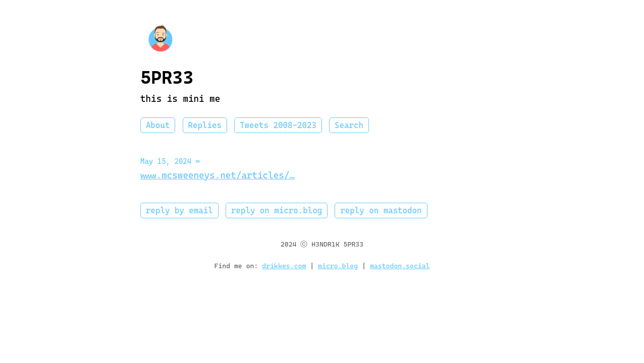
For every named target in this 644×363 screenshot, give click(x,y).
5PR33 (167, 77)
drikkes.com (284, 266)
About (158, 125)
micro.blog (338, 266)
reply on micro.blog (277, 210)
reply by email (179, 210)
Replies (205, 125)
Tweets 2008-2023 (278, 125)
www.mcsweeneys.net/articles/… (218, 175)
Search (349, 125)
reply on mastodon (381, 210)
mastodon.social (400, 266)
